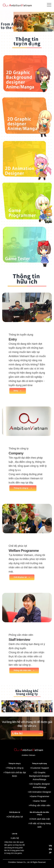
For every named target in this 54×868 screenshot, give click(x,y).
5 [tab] (27, 714)
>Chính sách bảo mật (39, 819)
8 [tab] (40, 714)
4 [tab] (23, 714)
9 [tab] (44, 714)
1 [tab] (10, 714)
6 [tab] (31, 714)
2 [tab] (14, 714)
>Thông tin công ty (15, 768)
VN (50, 846)
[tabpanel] (27, 706)
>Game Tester (39, 801)
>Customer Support (39, 768)
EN (50, 849)
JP (50, 853)
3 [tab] (18, 714)
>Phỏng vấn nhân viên (39, 805)
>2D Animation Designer (39, 792)
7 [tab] (36, 714)
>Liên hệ (15, 838)
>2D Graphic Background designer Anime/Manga (39, 776)
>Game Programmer (39, 796)
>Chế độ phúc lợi (15, 817)
